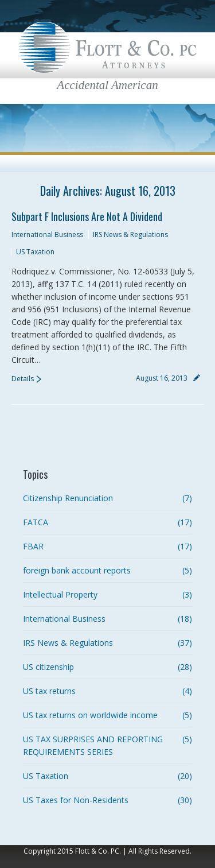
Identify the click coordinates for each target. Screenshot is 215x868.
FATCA (36, 522)
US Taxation (35, 252)
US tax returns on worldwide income (90, 715)
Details (23, 379)
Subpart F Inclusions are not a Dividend (87, 216)
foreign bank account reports (77, 570)
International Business (47, 235)
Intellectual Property (60, 594)
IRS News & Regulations (130, 235)
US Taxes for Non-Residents (76, 800)
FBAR (33, 546)
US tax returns (49, 691)
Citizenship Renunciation (68, 498)
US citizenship (48, 667)
